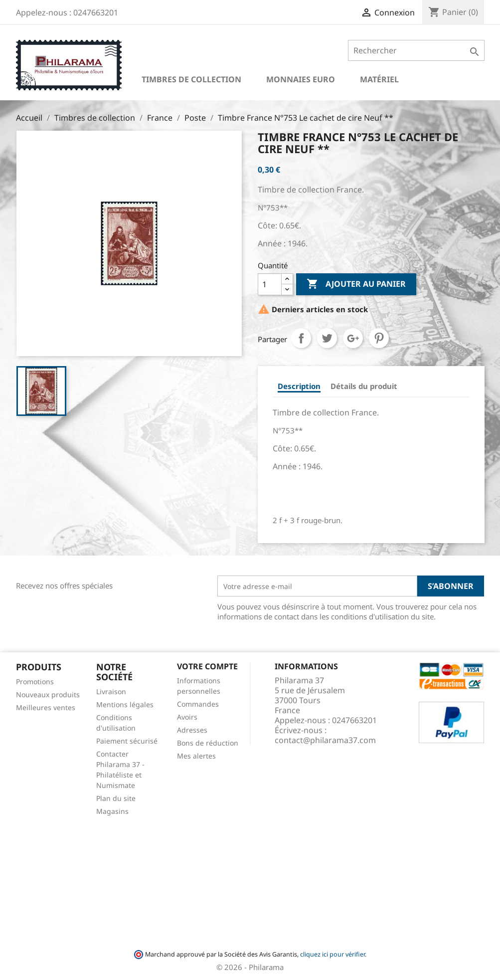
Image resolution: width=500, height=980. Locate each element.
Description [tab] (299, 386)
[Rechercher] (416, 50)
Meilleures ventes (46, 707)
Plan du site (116, 798)
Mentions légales (125, 704)
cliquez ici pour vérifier (333, 954)
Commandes (198, 704)
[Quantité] (270, 284)
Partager (301, 338)
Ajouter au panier (356, 284)
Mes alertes (196, 756)
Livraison (111, 691)
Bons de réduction (208, 743)
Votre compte (207, 666)
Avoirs (187, 717)
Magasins (112, 811)
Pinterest (379, 338)
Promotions (35, 682)
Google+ (353, 338)
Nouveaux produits (48, 694)
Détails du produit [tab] (364, 386)
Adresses (192, 730)
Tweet (327, 338)
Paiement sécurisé (127, 741)
